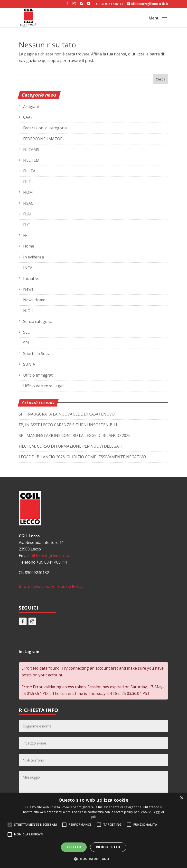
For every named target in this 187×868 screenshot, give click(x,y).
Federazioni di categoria (45, 128)
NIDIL (28, 311)
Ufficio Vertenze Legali (44, 386)
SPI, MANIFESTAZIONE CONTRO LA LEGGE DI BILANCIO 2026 (75, 435)
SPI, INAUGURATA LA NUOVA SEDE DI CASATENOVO (67, 414)
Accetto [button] (74, 847)
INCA (28, 268)
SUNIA (29, 364)
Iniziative (31, 278)
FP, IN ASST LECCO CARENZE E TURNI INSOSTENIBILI (68, 425)
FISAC (28, 203)
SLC (27, 332)
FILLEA (29, 171)
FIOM (28, 192)
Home (29, 246)
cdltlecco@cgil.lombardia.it (51, 556)
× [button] (182, 798)
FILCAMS (31, 150)
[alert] (93, 830)
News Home (34, 300)
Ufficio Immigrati (38, 375)
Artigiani (31, 106)
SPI (26, 343)
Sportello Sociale (38, 354)
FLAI (27, 214)
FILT (27, 182)
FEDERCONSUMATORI (43, 139)
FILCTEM (31, 160)
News (28, 289)
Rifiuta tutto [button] (108, 847)
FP (25, 235)
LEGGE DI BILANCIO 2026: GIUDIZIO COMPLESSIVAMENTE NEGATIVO (82, 457)
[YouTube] (88, 5)
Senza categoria (38, 321)
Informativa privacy (36, 586)
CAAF (28, 117)
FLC (26, 225)
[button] (93, 859)
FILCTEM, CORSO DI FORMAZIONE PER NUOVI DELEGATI (71, 446)
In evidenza (33, 257)
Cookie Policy (70, 586)
